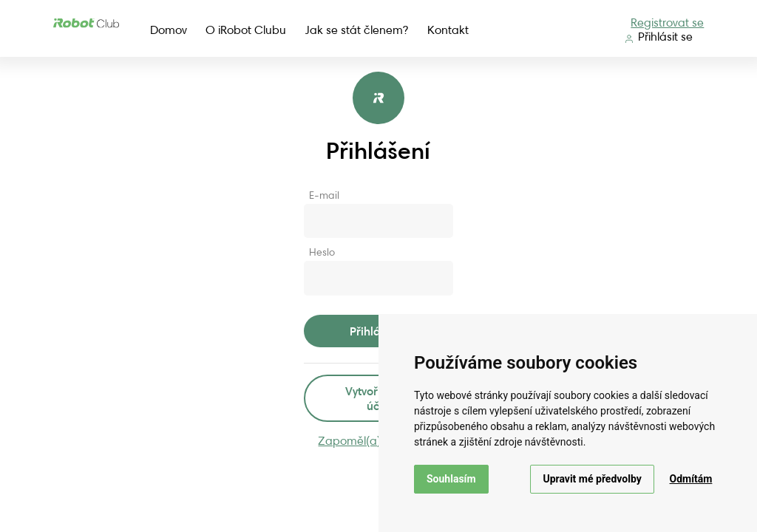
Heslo (322, 252)
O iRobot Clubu (246, 30)
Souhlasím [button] (451, 479)
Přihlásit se (659, 37)
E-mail (324, 195)
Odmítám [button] (691, 479)
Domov (169, 30)
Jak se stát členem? (357, 30)
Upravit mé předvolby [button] (592, 479)
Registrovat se (667, 23)
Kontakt (448, 30)
